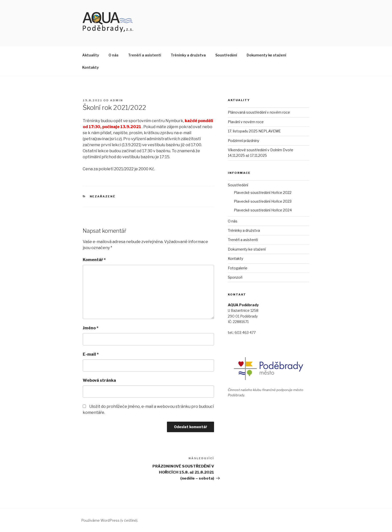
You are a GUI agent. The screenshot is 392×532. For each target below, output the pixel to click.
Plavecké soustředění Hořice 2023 (263, 201)
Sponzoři (235, 277)
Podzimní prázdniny (243, 141)
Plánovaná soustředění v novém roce (259, 112)
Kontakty (90, 67)
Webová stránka (99, 380)
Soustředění (226, 55)
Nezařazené (103, 196)
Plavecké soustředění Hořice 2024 (263, 210)
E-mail (91, 354)
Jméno (91, 328)
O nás (114, 55)
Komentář (94, 260)
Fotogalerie (238, 268)
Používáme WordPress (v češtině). (110, 520)
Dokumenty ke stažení (266, 55)
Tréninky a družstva (188, 55)
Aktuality (91, 55)
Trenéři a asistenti (145, 55)
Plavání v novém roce (246, 122)
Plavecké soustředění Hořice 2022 (263, 193)
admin (117, 100)
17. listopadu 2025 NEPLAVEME (254, 131)
